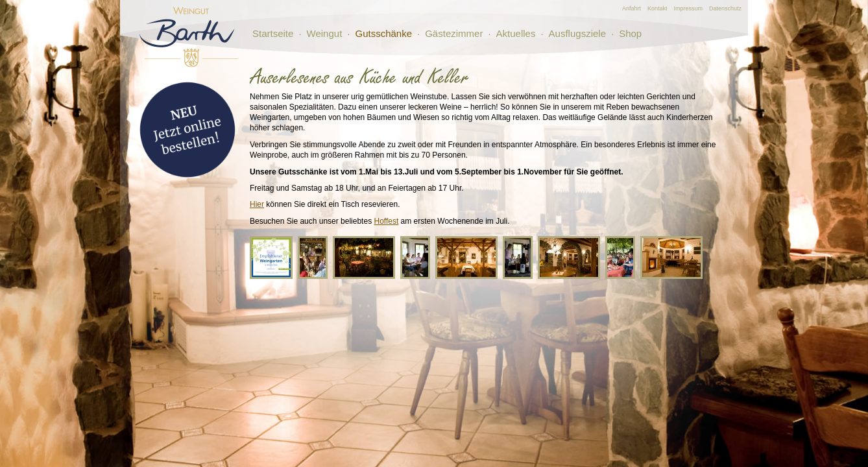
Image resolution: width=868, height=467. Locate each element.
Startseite (273, 33)
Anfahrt (632, 8)
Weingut (325, 33)
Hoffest (386, 221)
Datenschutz (725, 8)
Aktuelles (516, 33)
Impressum (688, 8)
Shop (630, 33)
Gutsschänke (383, 33)
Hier (257, 204)
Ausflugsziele (577, 33)
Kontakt (657, 8)
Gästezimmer (454, 33)
